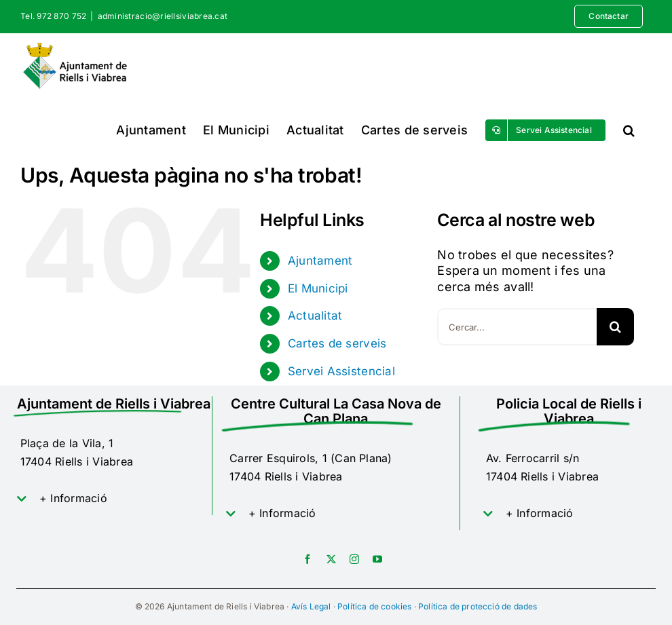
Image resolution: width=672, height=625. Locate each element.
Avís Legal (311, 606)
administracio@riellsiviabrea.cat (163, 16)
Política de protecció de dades (478, 606)
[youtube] (377, 559)
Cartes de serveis (337, 343)
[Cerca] (615, 327)
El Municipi (318, 288)
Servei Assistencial (341, 371)
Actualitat (315, 316)
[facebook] (307, 559)
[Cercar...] (517, 327)
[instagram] (354, 559)
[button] (629, 130)
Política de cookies (374, 606)
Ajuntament (320, 261)
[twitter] (331, 559)
